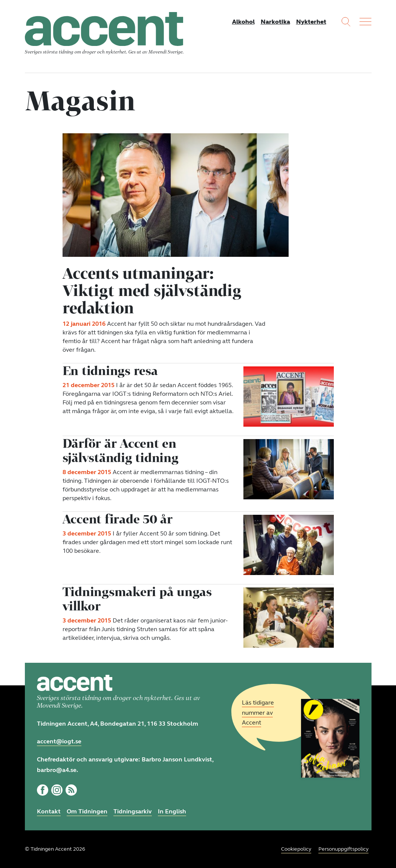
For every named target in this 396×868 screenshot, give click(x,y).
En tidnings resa (110, 371)
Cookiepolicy (296, 849)
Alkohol (243, 22)
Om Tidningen (87, 811)
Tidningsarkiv (133, 811)
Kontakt (49, 811)
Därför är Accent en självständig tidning (121, 450)
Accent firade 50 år (118, 519)
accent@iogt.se (59, 741)
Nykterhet (311, 22)
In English (172, 811)
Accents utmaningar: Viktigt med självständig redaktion (152, 290)
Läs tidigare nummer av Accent (258, 713)
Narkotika (275, 22)
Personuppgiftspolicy (343, 849)
